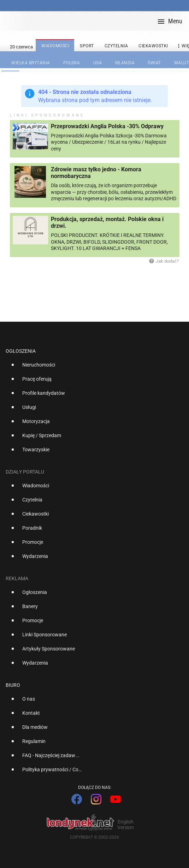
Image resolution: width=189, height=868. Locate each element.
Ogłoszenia (21, 351)
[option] (92, 368)
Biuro (13, 685)
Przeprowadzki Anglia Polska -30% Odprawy (107, 126)
